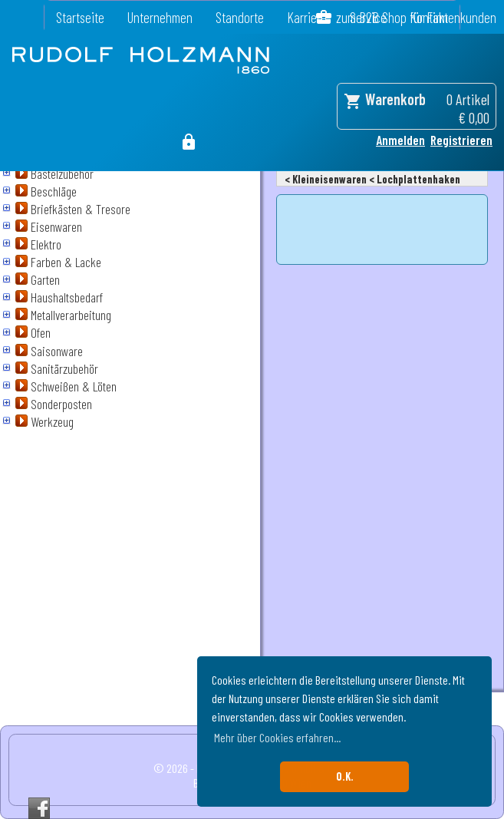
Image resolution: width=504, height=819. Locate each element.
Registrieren (461, 140)
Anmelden (400, 140)
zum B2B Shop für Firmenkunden (416, 17)
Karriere (307, 17)
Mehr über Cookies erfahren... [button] (277, 737)
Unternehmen (160, 17)
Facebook (39, 808)
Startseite (80, 17)
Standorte (240, 17)
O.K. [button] (345, 776)
